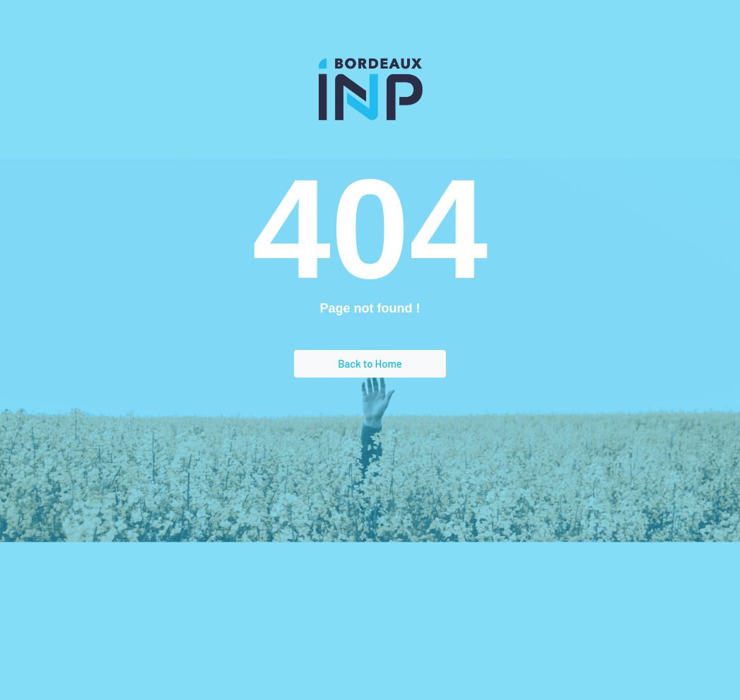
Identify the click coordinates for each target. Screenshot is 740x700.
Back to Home (370, 363)
